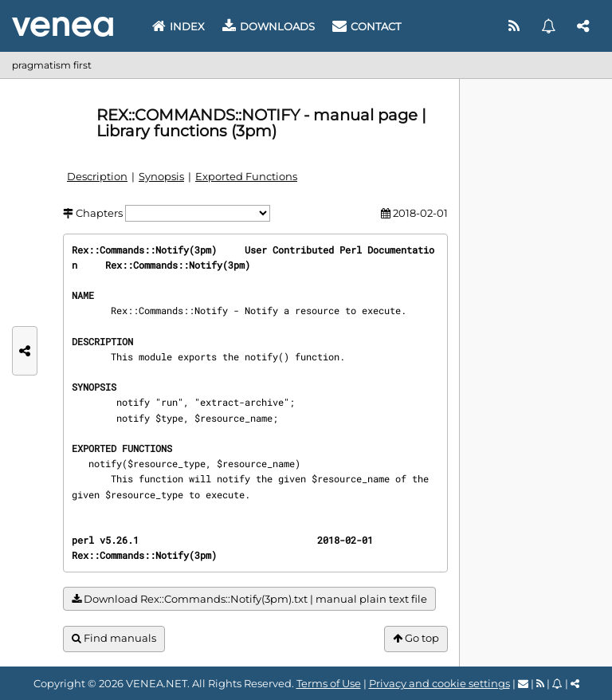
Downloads (269, 26)
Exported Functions (246, 176)
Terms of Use (329, 683)
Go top (416, 638)
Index (178, 26)
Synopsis (161, 176)
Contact (367, 26)
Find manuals (114, 638)
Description (97, 176)
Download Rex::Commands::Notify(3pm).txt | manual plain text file (249, 599)
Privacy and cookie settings (439, 683)
